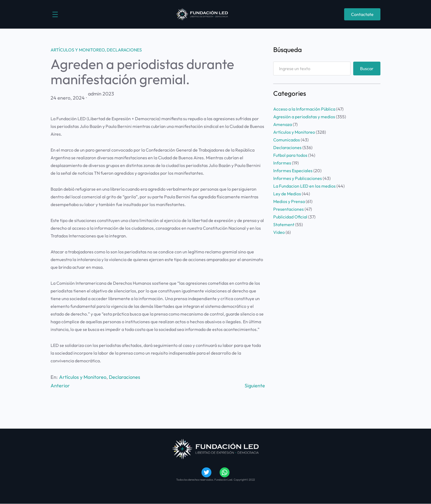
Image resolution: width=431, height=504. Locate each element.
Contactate (362, 14)
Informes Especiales (293, 171)
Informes (282, 163)
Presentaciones (288, 209)
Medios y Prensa (289, 201)
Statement (284, 224)
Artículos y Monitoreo (78, 50)
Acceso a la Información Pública (304, 109)
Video (279, 232)
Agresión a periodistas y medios (304, 117)
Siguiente (255, 386)
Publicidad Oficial (290, 217)
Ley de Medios (287, 194)
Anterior (60, 386)
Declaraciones (124, 50)
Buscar (367, 69)
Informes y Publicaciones (298, 178)
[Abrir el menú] (55, 14)
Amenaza (283, 124)
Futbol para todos (290, 155)
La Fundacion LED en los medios (304, 186)
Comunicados (287, 140)
